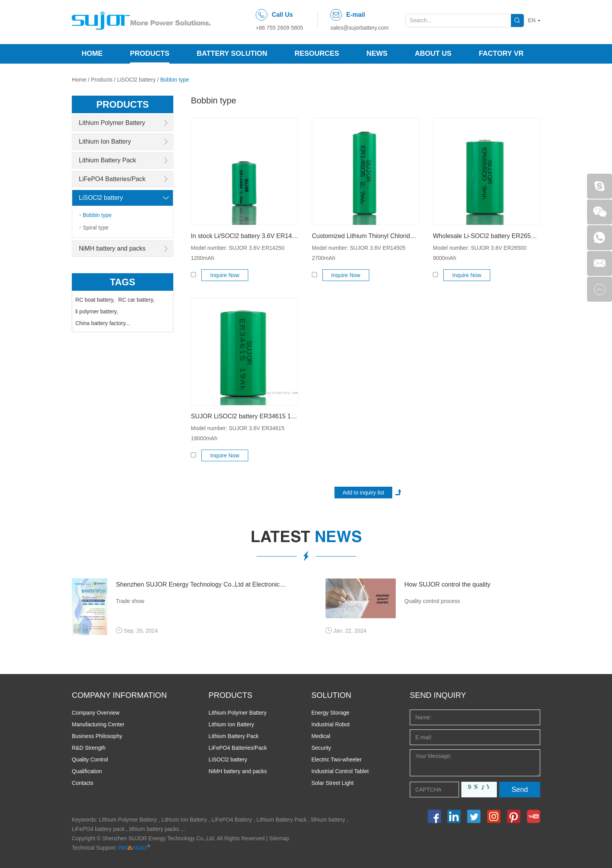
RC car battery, (136, 300)
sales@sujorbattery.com (359, 28)
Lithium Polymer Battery (112, 123)
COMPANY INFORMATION (119, 695)
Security (321, 748)
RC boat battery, (95, 300)
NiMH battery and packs (112, 248)
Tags (123, 282)
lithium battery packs (154, 829)
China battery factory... (103, 323)
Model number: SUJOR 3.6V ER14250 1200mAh (238, 253)
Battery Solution (232, 53)
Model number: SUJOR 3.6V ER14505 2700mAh (359, 253)
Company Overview (96, 713)
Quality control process (432, 601)
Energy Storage (330, 713)
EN (532, 20)
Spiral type (96, 228)
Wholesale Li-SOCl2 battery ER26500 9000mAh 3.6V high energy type (487, 236)
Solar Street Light (333, 783)
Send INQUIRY (438, 695)
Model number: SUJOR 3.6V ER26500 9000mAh (480, 253)
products (123, 104)
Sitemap (279, 838)
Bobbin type (174, 80)
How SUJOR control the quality (447, 584)
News (377, 53)
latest (306, 539)
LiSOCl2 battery (136, 80)
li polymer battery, (97, 311)
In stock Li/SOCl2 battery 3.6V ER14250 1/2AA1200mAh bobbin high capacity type (245, 236)
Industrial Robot (331, 724)
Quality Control (90, 759)
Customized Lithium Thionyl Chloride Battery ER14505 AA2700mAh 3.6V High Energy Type (366, 236)
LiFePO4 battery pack (98, 829)
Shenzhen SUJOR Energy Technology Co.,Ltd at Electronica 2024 (201, 584)
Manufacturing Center (98, 724)
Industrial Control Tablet (340, 771)
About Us (433, 53)
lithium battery (328, 820)
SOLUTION (331, 695)
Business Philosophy (97, 736)
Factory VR (501, 53)
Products (150, 53)
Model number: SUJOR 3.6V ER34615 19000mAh (238, 433)
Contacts (83, 783)
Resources (317, 53)
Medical (321, 736)
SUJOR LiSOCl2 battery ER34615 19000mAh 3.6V (245, 416)
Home (92, 53)
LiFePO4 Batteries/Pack (112, 179)
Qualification (87, 771)
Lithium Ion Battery (105, 141)
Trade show (130, 601)
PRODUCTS (230, 695)
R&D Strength (89, 748)
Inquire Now (225, 275)
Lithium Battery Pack (108, 160)
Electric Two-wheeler (337, 759)
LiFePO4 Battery (232, 820)
